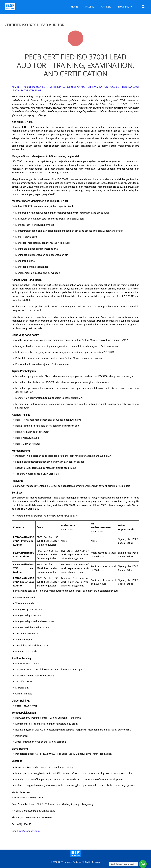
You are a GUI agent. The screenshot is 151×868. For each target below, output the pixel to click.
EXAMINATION (100, 87)
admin (15, 87)
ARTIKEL (106, 7)
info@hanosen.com (29, 831)
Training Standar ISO (34, 87)
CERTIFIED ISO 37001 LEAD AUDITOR (70, 87)
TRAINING (125, 7)
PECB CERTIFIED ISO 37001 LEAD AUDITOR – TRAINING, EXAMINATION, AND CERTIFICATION (75, 65)
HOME (75, 7)
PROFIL (90, 7)
